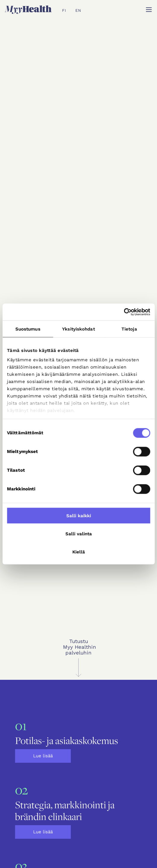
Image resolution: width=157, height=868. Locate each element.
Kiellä (79, 552)
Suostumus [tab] (28, 329)
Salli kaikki (79, 515)
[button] (149, 10)
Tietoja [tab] (129, 329)
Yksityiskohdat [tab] (78, 329)
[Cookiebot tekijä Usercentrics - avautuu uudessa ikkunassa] (124, 312)
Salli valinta (79, 534)
